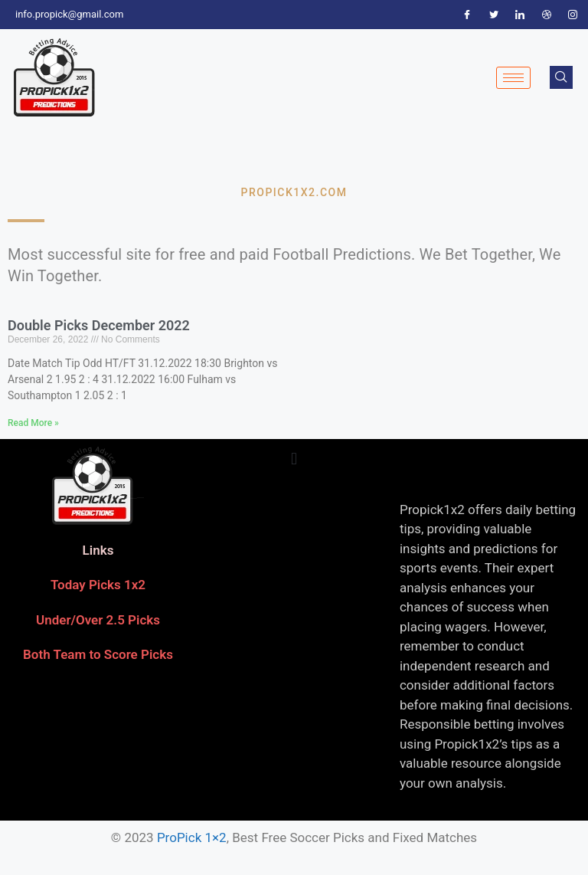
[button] (294, 459)
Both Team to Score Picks (98, 654)
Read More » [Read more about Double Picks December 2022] (33, 423)
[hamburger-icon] (513, 78)
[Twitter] (494, 15)
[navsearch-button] (561, 77)
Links (98, 550)
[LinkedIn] (520, 15)
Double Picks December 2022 (99, 325)
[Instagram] (573, 15)
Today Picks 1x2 (98, 585)
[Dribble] (547, 15)
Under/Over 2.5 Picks (98, 620)
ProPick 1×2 (192, 837)
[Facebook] (467, 15)
